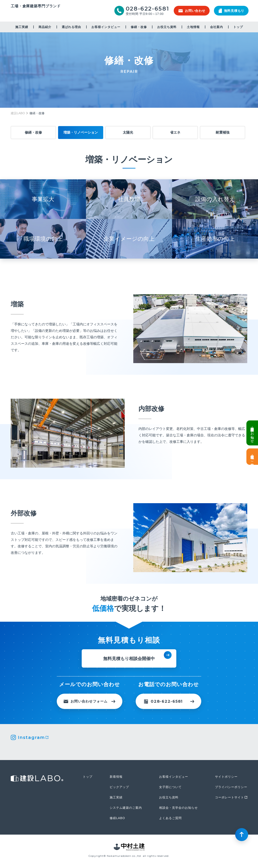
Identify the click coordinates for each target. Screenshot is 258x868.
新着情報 (116, 777)
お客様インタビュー (106, 27)
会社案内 (217, 27)
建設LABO (36, 14)
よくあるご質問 (170, 818)
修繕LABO (117, 818)
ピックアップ (119, 787)
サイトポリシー (226, 777)
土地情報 (193, 27)
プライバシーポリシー (231, 787)
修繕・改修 (139, 27)
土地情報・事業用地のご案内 (252, 457)
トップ (238, 27)
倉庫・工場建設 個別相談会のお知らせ (252, 433)
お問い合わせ (192, 11)
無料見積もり (232, 11)
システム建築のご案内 (126, 808)
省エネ (175, 132)
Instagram (31, 737)
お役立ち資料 (167, 27)
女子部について (170, 787)
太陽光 (128, 132)
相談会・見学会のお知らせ (178, 808)
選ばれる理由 (71, 27)
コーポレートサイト (230, 797)
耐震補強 (223, 132)
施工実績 (22, 27)
